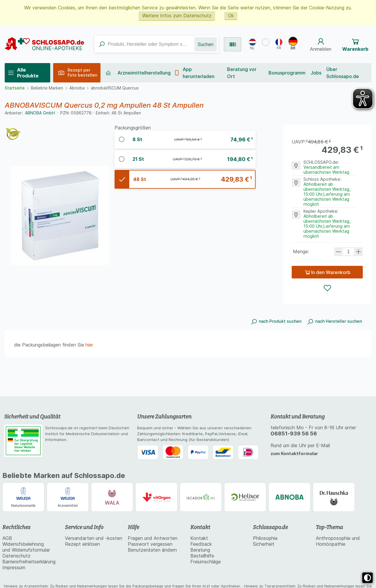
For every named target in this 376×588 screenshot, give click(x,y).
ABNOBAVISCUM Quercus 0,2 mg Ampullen (137, 139)
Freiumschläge (206, 562)
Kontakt (199, 538)
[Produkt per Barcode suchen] (233, 44)
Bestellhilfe (202, 556)
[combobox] (145, 44)
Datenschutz (16, 556)
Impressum (14, 567)
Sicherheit (264, 544)
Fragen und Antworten (153, 538)
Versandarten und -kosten (94, 538)
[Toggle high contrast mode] (367, 578)
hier (89, 345)
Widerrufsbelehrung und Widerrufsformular (26, 547)
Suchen (206, 44)
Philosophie (265, 538)
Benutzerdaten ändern (152, 550)
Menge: (301, 251)
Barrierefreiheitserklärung (29, 562)
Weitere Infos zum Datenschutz (177, 16)
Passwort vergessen (150, 544)
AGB (7, 538)
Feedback (201, 544)
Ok (231, 16)
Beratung (200, 550)
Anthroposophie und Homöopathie (338, 541)
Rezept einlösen (82, 544)
